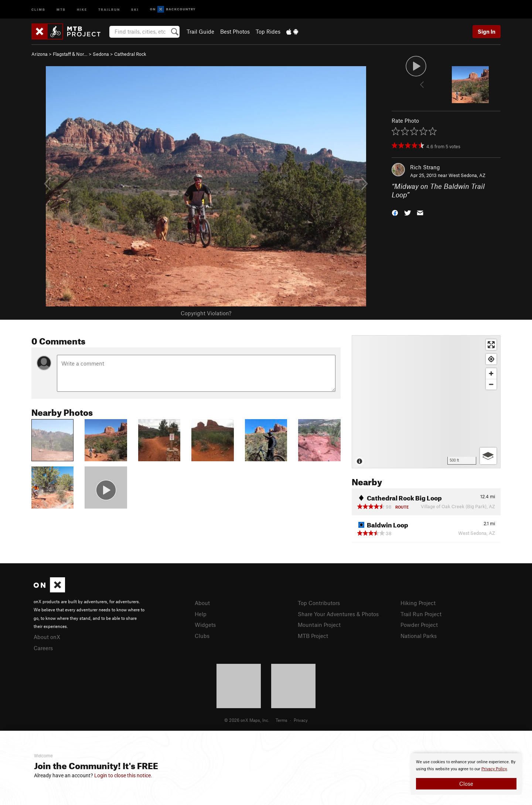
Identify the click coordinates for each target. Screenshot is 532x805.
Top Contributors (319, 603)
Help (201, 614)
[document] (466, 774)
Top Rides (268, 31)
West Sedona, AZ (467, 175)
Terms (282, 720)
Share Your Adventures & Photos (338, 614)
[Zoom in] (491, 373)
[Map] (426, 402)
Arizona (40, 54)
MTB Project (313, 636)
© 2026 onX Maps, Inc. (247, 720)
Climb (38, 9)
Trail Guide (200, 31)
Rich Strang (425, 167)
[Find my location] (491, 359)
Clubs (202, 636)
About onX (47, 637)
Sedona (101, 54)
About (202, 603)
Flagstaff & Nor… (70, 54)
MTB (61, 9)
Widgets (205, 625)
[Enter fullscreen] (491, 345)
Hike (82, 9)
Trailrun (109, 9)
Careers (43, 648)
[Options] (488, 456)
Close (466, 784)
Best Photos (235, 31)
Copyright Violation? (206, 313)
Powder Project (419, 625)
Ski (135, 9)
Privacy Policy (494, 769)
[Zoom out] (491, 384)
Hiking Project (418, 603)
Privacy (301, 720)
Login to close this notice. (123, 775)
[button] (395, 212)
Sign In (487, 31)
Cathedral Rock (130, 54)
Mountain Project (319, 625)
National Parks (419, 636)
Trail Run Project (421, 614)
